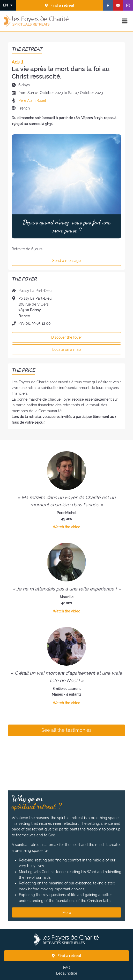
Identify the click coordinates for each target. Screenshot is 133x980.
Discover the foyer (67, 337)
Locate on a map (67, 349)
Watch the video (66, 527)
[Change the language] (8, 5)
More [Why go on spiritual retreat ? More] (67, 913)
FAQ (66, 968)
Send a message (66, 261)
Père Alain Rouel (32, 100)
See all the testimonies (66, 730)
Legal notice (67, 973)
